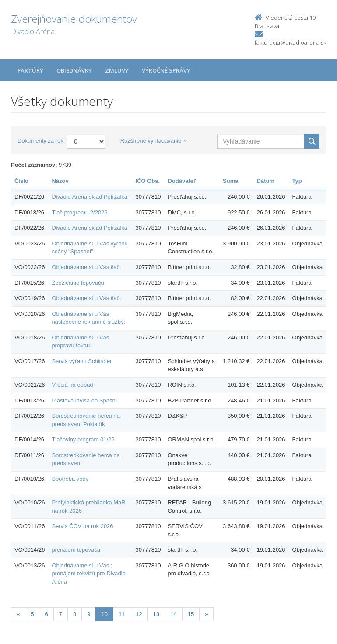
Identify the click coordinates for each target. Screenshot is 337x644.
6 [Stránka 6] (46, 614)
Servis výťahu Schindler (82, 361)
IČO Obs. (148, 181)
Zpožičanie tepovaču (78, 283)
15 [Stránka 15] (191, 614)
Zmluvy (117, 70)
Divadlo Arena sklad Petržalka (90, 197)
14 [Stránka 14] (173, 614)
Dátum (266, 181)
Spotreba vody (70, 479)
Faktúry (30, 70)
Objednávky (74, 70)
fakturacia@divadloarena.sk (290, 42)
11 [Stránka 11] (122, 614)
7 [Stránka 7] (61, 614)
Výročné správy (166, 70)
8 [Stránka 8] (75, 614)
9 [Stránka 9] (89, 614)
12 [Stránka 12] (139, 614)
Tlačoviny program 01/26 (83, 439)
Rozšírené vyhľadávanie (154, 141)
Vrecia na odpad (72, 385)
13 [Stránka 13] (156, 614)
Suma (230, 181)
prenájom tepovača (76, 550)
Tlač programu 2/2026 (79, 212)
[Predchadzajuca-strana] (18, 614)
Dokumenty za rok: (41, 141)
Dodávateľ (182, 181)
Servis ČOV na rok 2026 (82, 526)
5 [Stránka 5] (32, 614)
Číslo (21, 181)
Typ (297, 181)
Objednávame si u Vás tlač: (86, 267)
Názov (60, 181)
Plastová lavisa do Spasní (84, 401)
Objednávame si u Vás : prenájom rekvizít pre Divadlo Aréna (88, 574)
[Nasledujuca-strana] (206, 614)
